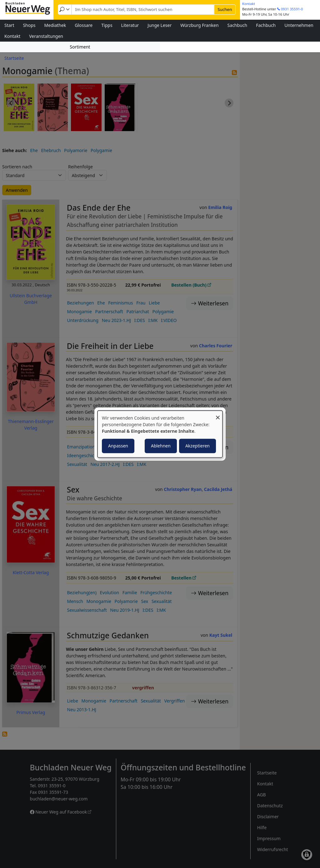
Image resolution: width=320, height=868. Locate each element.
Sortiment (80, 47)
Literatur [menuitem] (130, 25)
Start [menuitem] (9, 25)
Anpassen (118, 446)
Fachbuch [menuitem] (266, 25)
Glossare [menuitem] (84, 25)
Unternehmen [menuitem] (299, 25)
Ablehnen (161, 446)
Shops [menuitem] (29, 25)
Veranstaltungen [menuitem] (46, 36)
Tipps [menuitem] (107, 25)
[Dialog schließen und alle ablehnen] (218, 414)
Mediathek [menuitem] (55, 25)
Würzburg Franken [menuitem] (199, 25)
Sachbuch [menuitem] (237, 25)
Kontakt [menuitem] (12, 36)
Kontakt (249, 4)
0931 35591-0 (292, 9)
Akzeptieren (197, 446)
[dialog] (160, 434)
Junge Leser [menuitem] (160, 25)
